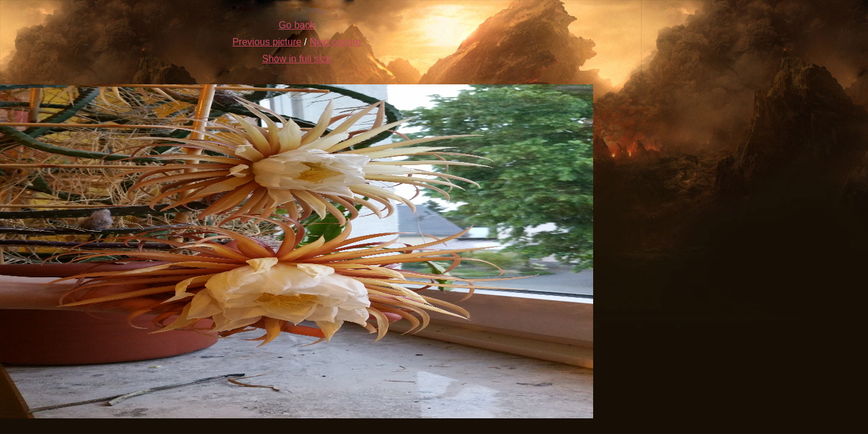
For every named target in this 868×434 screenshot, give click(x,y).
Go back (297, 25)
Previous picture (267, 42)
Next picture (335, 42)
